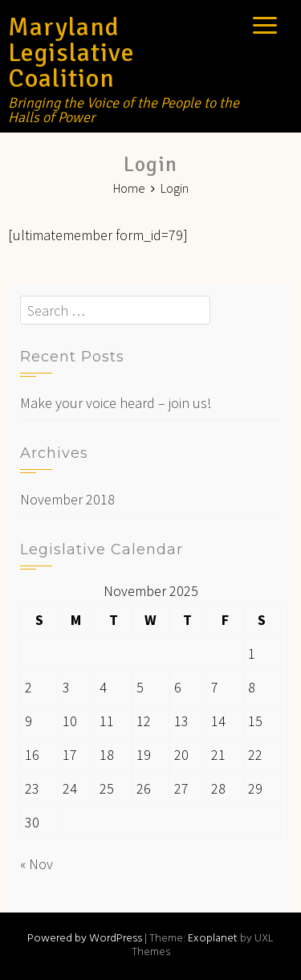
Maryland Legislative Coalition (71, 53)
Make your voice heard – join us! (116, 403)
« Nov (37, 864)
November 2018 (67, 499)
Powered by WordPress (85, 939)
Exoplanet (213, 939)
